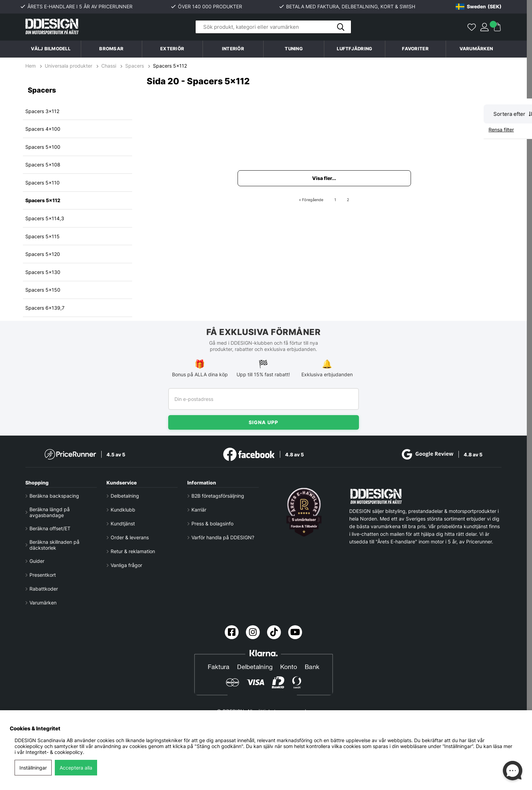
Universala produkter (68, 66)
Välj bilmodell (51, 49)
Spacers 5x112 (170, 66)
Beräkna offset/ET (50, 528)
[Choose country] (479, 7)
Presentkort (43, 575)
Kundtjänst (123, 523)
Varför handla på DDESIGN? (223, 537)
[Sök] (273, 27)
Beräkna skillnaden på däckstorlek (54, 545)
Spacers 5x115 (42, 236)
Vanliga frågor (126, 565)
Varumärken (476, 49)
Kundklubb (123, 510)
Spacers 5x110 (42, 183)
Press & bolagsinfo (212, 523)
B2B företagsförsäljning (218, 496)
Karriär (199, 510)
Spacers (135, 66)
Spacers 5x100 (43, 147)
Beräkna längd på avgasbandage (50, 512)
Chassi (109, 66)
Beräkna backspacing (54, 496)
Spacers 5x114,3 (45, 218)
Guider (37, 561)
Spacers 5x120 (43, 254)
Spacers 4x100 (43, 129)
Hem (31, 66)
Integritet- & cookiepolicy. (55, 752)
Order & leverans (130, 537)
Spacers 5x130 (43, 272)
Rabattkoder (44, 589)
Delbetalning (125, 496)
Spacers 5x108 (43, 165)
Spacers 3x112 (42, 111)
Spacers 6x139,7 (45, 308)
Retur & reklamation (133, 551)
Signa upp (263, 422)
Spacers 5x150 (43, 290)
